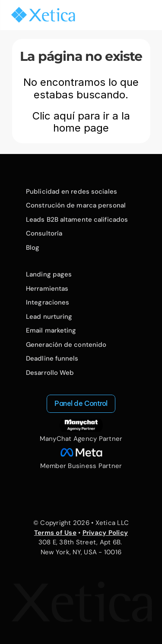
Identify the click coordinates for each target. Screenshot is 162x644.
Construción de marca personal (76, 205)
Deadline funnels (52, 358)
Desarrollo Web (50, 373)
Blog (33, 248)
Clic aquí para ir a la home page (83, 122)
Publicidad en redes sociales (71, 192)
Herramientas (47, 289)
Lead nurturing (49, 317)
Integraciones (48, 302)
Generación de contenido (66, 345)
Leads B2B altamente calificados (77, 220)
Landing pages (49, 274)
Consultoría (44, 233)
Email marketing (51, 330)
